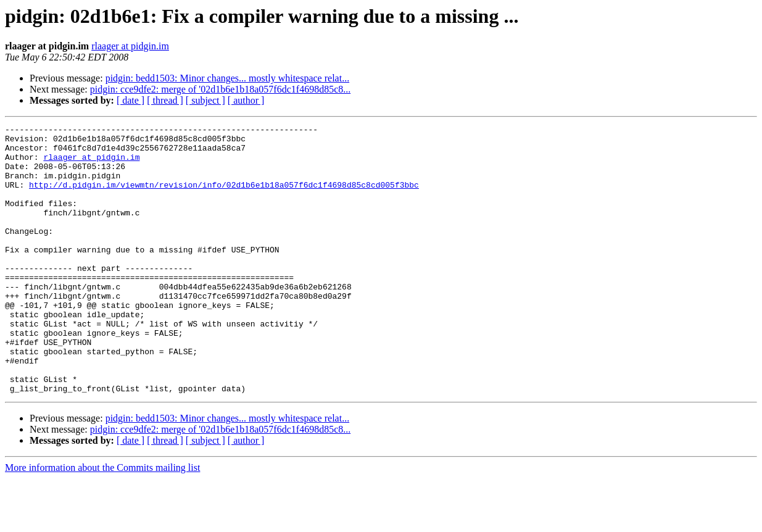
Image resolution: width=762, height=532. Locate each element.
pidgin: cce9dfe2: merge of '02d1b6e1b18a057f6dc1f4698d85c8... (220, 89)
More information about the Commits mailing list (102, 521)
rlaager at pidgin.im (130, 46)
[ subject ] (205, 100)
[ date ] (130, 100)
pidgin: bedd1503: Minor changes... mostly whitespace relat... (227, 78)
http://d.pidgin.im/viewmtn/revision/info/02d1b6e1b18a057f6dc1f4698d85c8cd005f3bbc (224, 197)
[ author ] (246, 100)
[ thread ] (165, 100)
